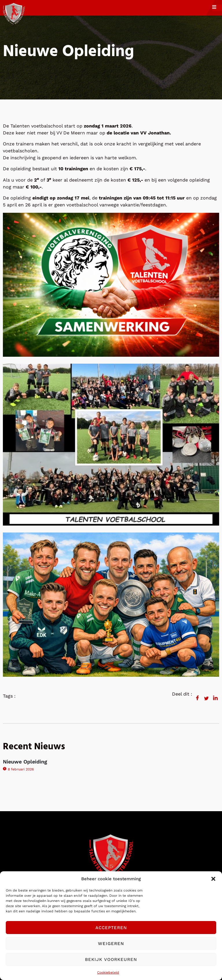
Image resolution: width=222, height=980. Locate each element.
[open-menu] (217, 8)
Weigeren (111, 944)
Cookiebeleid (108, 972)
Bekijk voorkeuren (111, 959)
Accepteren (111, 928)
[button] (213, 879)
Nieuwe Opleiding (25, 762)
